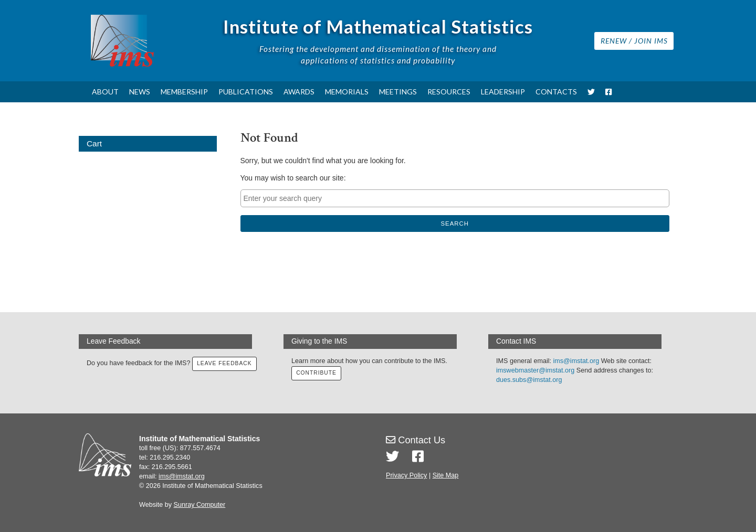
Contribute (316, 373)
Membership (184, 92)
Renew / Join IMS (634, 41)
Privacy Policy (406, 475)
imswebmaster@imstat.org (535, 370)
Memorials (347, 92)
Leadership (503, 92)
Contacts (556, 92)
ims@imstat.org (576, 361)
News (140, 92)
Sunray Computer (200, 505)
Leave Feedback (224, 363)
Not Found (269, 138)
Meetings (398, 92)
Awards (299, 92)
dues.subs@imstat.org (529, 380)
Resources (449, 92)
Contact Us (416, 440)
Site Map (446, 475)
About (105, 92)
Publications (246, 92)
